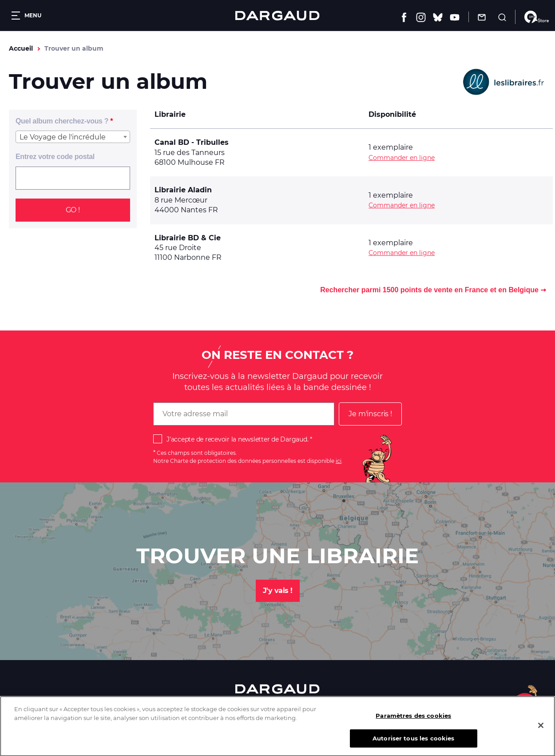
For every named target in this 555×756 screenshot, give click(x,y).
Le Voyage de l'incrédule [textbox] (63, 137)
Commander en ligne (402, 158)
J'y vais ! (278, 591)
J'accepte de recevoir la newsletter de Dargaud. (237, 439)
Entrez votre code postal (55, 157)
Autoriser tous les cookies (413, 745)
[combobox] (73, 137)
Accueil (21, 48)
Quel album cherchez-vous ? (62, 121)
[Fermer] (541, 732)
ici (339, 461)
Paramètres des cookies (413, 723)
